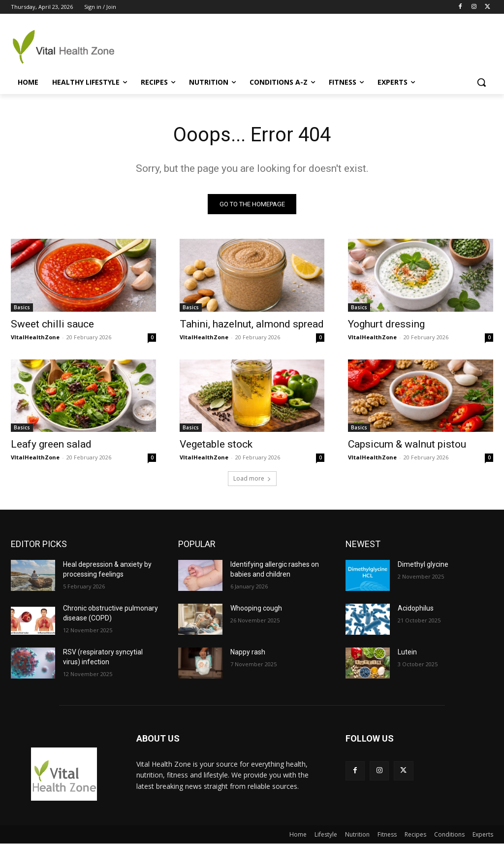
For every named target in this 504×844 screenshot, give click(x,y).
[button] (481, 82)
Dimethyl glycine (423, 565)
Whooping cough (256, 609)
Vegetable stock (216, 444)
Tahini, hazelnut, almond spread (252, 324)
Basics (22, 307)
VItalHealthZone (35, 337)
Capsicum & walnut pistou (407, 444)
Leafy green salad (51, 444)
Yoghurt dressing (386, 324)
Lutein (407, 652)
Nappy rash (248, 652)
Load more (252, 479)
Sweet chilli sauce (52, 324)
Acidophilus (416, 609)
